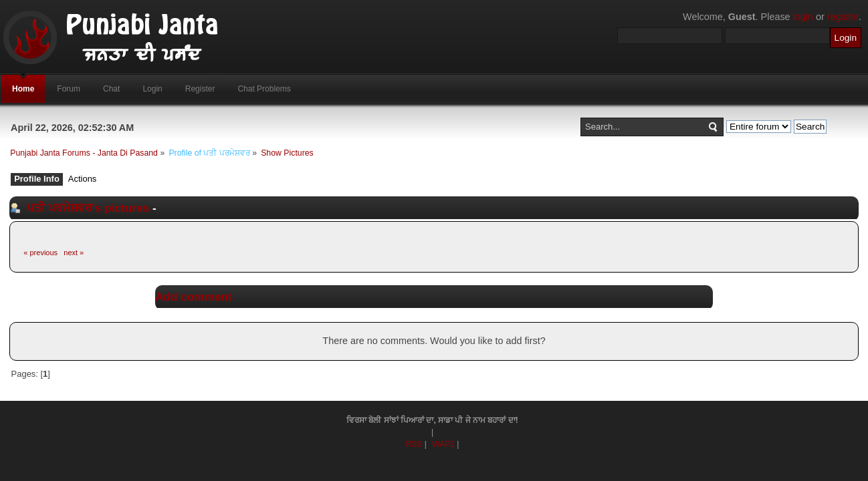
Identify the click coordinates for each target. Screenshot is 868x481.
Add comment (194, 297)
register (843, 17)
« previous (40, 253)
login (803, 17)
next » (74, 253)
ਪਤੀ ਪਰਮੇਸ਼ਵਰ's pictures (88, 208)
